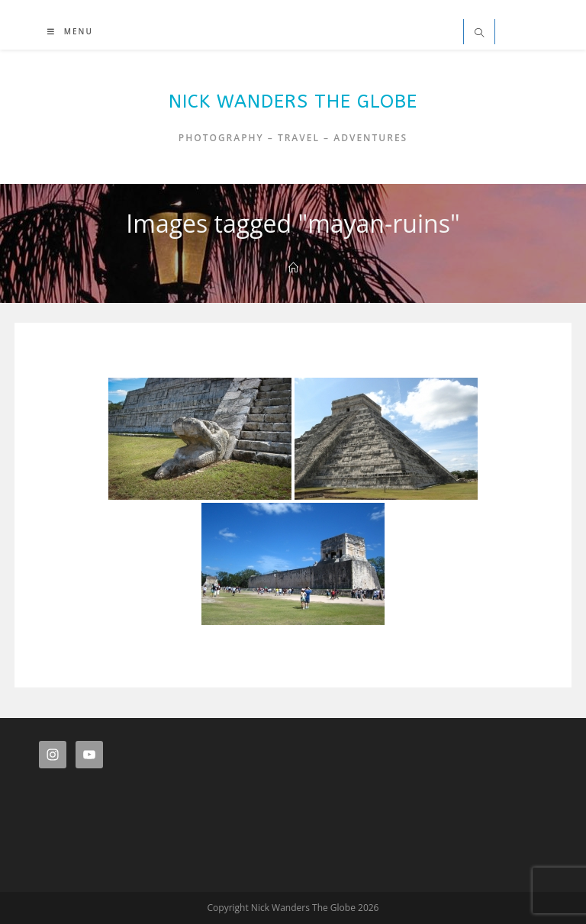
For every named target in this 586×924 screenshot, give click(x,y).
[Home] (293, 268)
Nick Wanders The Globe (293, 101)
